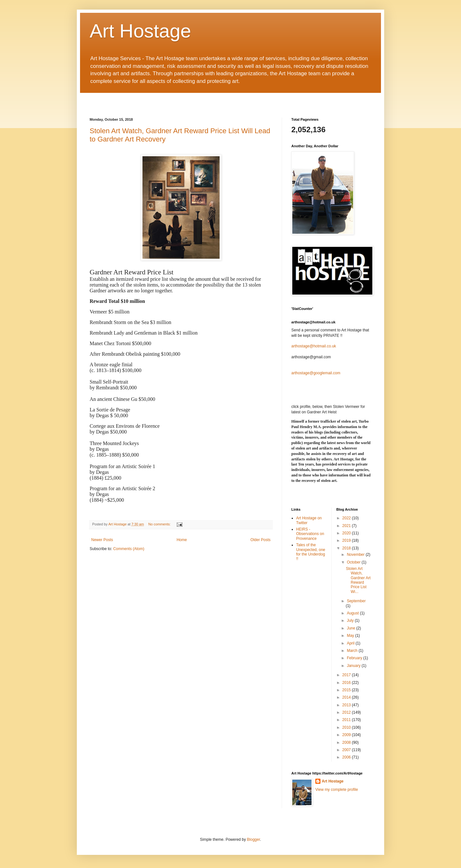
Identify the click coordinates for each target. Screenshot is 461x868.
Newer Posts (102, 540)
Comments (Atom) (129, 549)
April (351, 643)
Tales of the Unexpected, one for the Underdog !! (311, 552)
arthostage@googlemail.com (316, 373)
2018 (347, 548)
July (351, 621)
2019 (347, 540)
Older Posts (260, 540)
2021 (347, 526)
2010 (347, 727)
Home (182, 540)
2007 (347, 750)
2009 (347, 735)
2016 (347, 683)
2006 (347, 757)
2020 (347, 533)
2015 (347, 690)
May (351, 636)
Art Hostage (140, 31)
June (351, 628)
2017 (347, 675)
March (353, 651)
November (356, 555)
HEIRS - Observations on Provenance (310, 534)
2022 (347, 518)
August (353, 613)
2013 (347, 705)
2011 (347, 720)
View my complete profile (337, 790)
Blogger (253, 840)
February (355, 658)
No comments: (160, 524)
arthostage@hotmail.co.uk (314, 346)
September (356, 601)
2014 (347, 697)
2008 (347, 742)
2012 (347, 712)
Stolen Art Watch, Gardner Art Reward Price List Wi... (358, 580)
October (354, 562)
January (354, 666)
